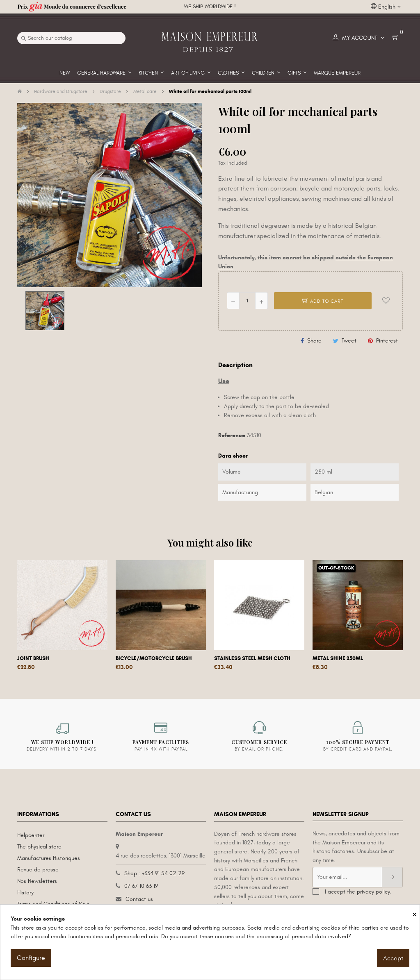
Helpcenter (31, 835)
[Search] (71, 38)
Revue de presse (38, 870)
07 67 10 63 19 (141, 886)
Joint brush (33, 658)
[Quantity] (247, 301)
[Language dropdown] (386, 7)
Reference (232, 435)
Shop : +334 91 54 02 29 (154, 873)
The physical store (39, 847)
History (25, 893)
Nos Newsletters (37, 881)
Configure (31, 958)
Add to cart (323, 301)
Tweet (349, 341)
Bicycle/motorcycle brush (154, 658)
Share (314, 341)
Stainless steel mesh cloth (252, 658)
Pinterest (387, 341)
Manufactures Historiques (49, 858)
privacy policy (373, 892)
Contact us (139, 899)
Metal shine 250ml (338, 658)
